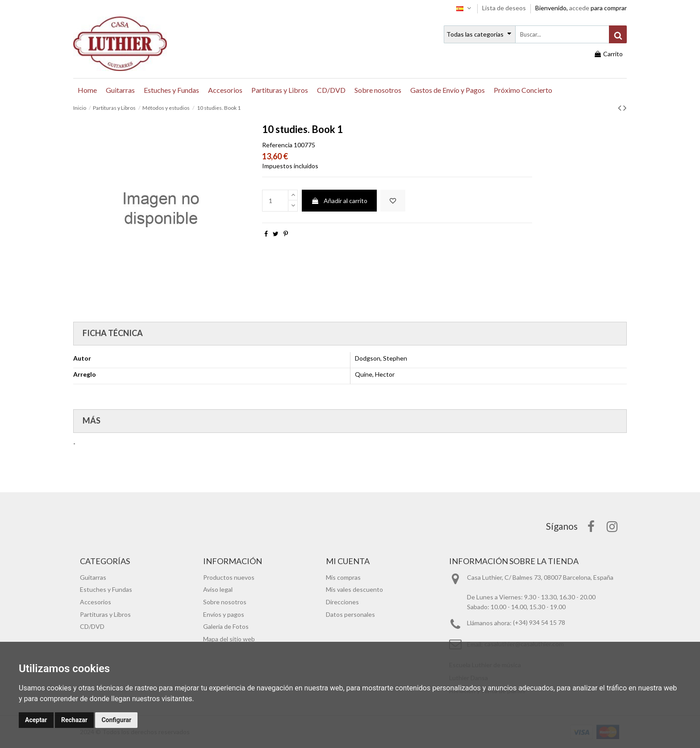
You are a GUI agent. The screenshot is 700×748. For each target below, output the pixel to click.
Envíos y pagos (224, 614)
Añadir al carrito (339, 201)
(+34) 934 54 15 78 (539, 623)
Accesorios (96, 602)
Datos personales (350, 614)
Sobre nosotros (225, 602)
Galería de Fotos (226, 626)
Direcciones (342, 602)
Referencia (277, 145)
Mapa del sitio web (229, 639)
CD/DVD (92, 626)
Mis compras (343, 577)
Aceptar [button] (36, 720)
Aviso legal (218, 589)
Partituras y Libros (105, 614)
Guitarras (93, 577)
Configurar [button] (116, 720)
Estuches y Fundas (106, 589)
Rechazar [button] (74, 720)
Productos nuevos (229, 577)
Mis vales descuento (354, 589)
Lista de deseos (505, 8)
